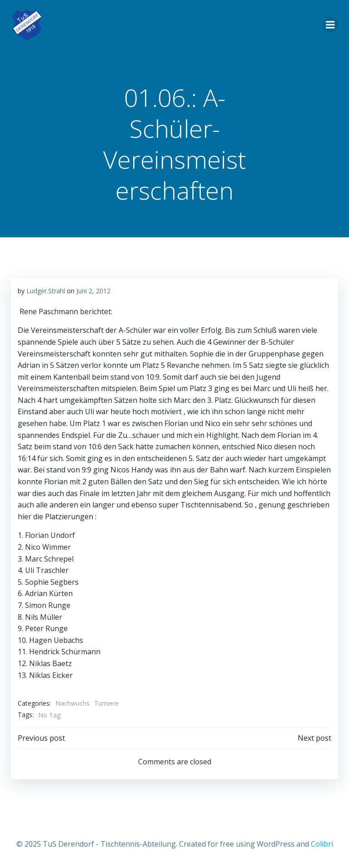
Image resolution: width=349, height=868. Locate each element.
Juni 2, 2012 (93, 291)
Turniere (106, 703)
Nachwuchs (72, 703)
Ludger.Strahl (46, 291)
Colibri (322, 844)
